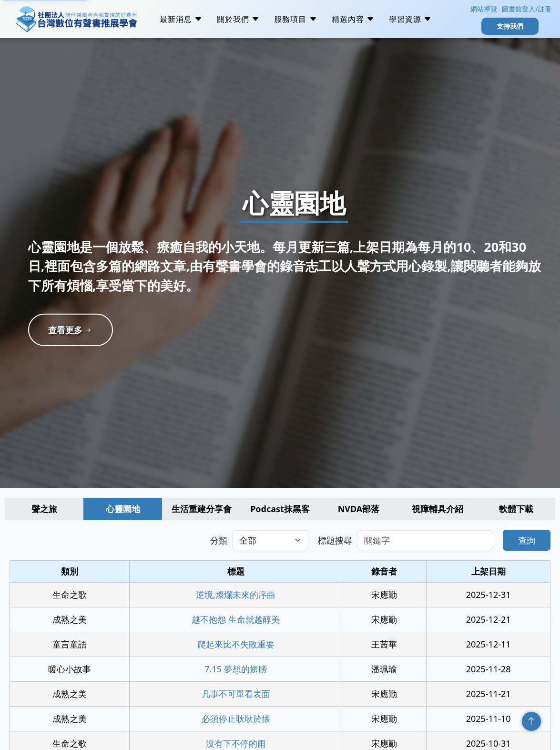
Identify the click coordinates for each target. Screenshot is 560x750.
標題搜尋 (335, 540)
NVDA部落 (359, 509)
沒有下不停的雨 (236, 743)
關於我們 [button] (238, 19)
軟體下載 (516, 509)
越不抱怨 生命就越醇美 (236, 619)
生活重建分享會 (202, 509)
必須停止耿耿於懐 (236, 719)
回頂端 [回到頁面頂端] (531, 721)
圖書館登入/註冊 (526, 9)
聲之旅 (44, 509)
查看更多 (71, 330)
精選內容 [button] (353, 19)
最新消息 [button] (181, 19)
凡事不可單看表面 (236, 694)
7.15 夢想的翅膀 (235, 669)
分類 (219, 540)
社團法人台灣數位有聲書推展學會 (76, 19)
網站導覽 (483, 9)
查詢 (527, 540)
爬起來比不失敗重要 (236, 644)
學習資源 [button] (410, 19)
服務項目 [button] (295, 19)
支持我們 (510, 26)
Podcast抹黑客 (280, 509)
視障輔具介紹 (438, 509)
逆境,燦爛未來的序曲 (236, 595)
